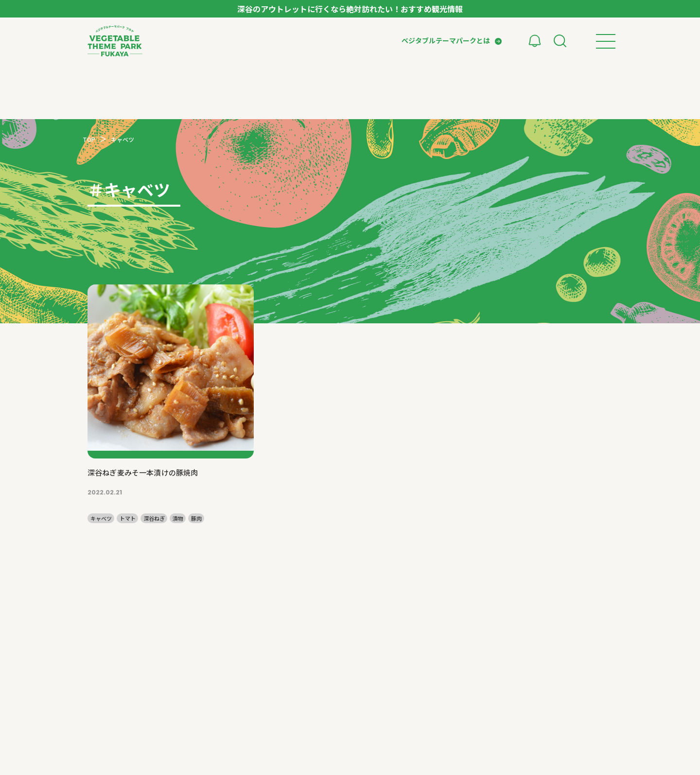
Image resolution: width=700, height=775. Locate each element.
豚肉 (196, 519)
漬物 (178, 519)
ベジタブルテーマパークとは (446, 40)
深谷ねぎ (154, 519)
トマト (128, 519)
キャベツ (101, 519)
